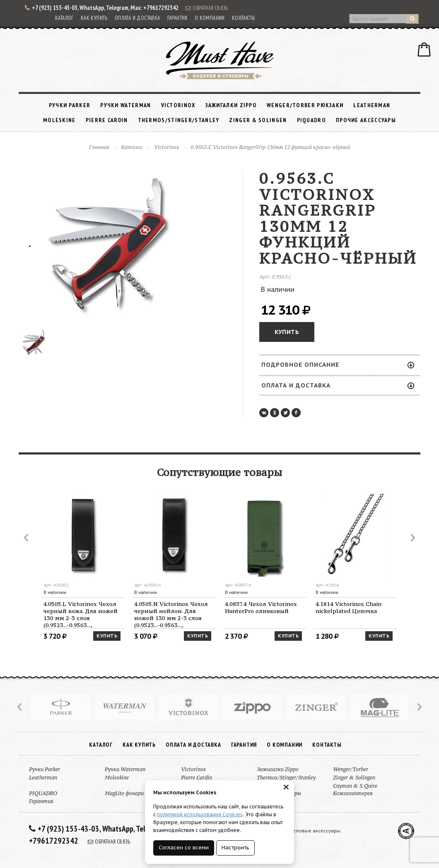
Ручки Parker (70, 105)
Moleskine (59, 120)
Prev (27, 538)
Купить (287, 332)
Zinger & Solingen (258, 120)
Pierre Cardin (107, 120)
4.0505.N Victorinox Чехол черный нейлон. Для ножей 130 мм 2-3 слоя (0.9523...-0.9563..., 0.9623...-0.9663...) (171, 614)
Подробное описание (338, 365)
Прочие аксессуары (366, 120)
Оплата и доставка (137, 18)
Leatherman (372, 105)
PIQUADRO (311, 120)
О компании (210, 18)
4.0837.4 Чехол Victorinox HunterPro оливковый (261, 607)
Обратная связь (207, 8)
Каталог (64, 18)
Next (412, 538)
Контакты (243, 18)
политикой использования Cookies (200, 814)
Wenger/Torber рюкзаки (305, 105)
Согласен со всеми (184, 848)
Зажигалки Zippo (231, 105)
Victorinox (178, 105)
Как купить (94, 18)
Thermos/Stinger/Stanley (179, 120)
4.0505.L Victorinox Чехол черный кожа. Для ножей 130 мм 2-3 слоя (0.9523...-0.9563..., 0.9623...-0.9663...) (81, 614)
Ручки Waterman (125, 105)
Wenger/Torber (351, 769)
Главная (99, 147)
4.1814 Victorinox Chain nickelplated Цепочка (349, 607)
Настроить (235, 848)
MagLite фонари (124, 793)
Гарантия (177, 18)
